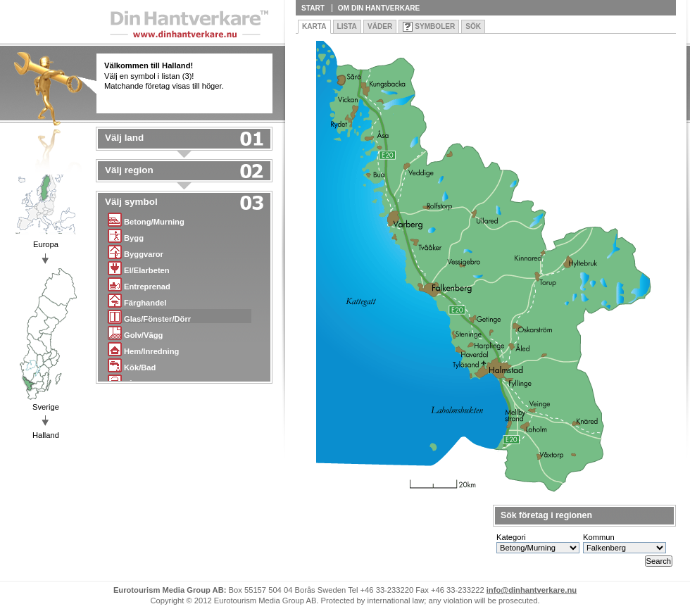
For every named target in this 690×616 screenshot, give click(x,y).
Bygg (126, 235)
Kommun (599, 537)
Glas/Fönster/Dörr (149, 316)
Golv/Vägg (135, 333)
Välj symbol (131, 202)
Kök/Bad (132, 365)
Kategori (511, 537)
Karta (314, 26)
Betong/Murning (146, 219)
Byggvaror (136, 252)
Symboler (435, 26)
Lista (347, 26)
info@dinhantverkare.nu (532, 590)
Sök (473, 26)
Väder (380, 26)
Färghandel (137, 300)
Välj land (124, 138)
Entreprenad (139, 284)
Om (379, 8)
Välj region (129, 170)
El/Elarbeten (139, 268)
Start (313, 8)
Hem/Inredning (143, 349)
